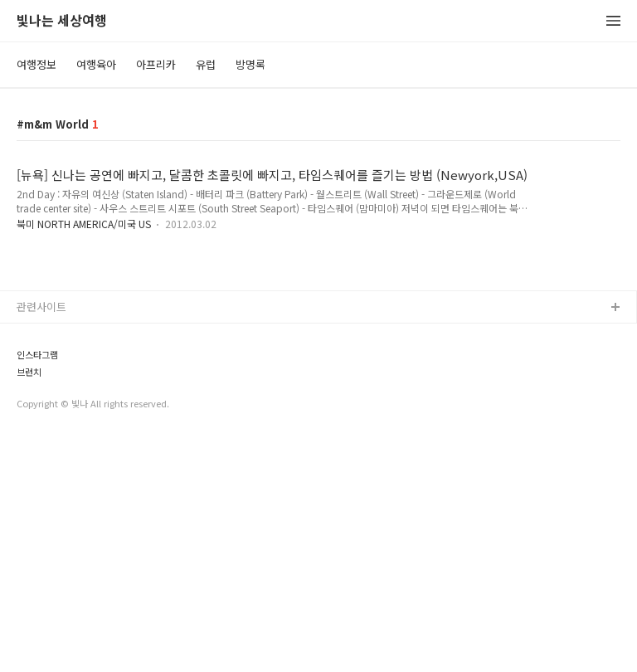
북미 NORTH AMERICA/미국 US (85, 224)
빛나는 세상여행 (62, 21)
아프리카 (156, 64)
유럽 (206, 64)
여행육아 (96, 64)
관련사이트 (41, 539)
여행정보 (36, 64)
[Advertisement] (318, 373)
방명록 (250, 64)
